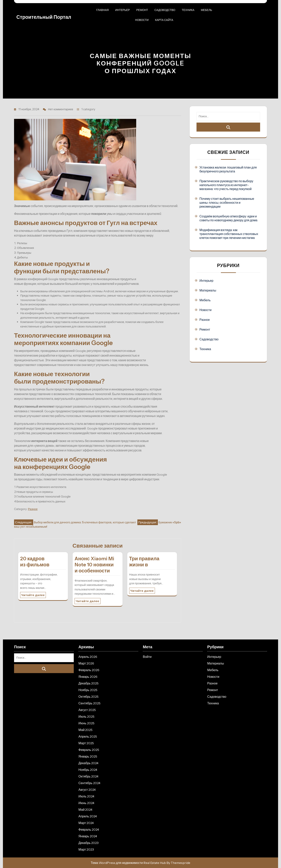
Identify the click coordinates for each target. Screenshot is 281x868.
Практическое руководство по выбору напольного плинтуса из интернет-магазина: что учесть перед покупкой (226, 185)
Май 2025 (85, 730)
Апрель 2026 (88, 657)
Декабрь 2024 (88, 763)
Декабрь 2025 (88, 683)
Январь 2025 (88, 756)
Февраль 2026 (89, 670)
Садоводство (165, 10)
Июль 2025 (86, 716)
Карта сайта (164, 20)
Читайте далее (33, 595)
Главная (102, 10)
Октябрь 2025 (88, 697)
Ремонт (142, 10)
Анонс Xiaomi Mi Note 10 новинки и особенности (94, 565)
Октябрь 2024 (88, 776)
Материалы (208, 290)
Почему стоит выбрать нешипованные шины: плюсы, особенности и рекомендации (227, 203)
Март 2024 (86, 823)
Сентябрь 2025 (89, 703)
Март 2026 (86, 663)
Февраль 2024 (89, 829)
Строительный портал (44, 17)
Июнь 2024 (86, 803)
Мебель (206, 10)
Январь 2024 (88, 836)
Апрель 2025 (88, 736)
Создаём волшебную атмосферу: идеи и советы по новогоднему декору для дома (228, 218)
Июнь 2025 (86, 723)
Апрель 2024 (88, 816)
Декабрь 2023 (88, 843)
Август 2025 (87, 710)
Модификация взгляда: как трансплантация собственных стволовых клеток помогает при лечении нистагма (229, 234)
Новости (142, 20)
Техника (188, 10)
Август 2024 (87, 790)
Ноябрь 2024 (88, 770)
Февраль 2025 (89, 750)
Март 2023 (86, 849)
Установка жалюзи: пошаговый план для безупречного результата (228, 169)
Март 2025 (86, 743)
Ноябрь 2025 (88, 690)
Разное (33, 509)
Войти (147, 657)
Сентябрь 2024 (89, 783)
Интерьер (122, 10)
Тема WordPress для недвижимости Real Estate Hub (128, 863)
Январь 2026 (88, 677)
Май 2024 (85, 810)
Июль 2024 (86, 796)
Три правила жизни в (144, 562)
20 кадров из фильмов (35, 562)
